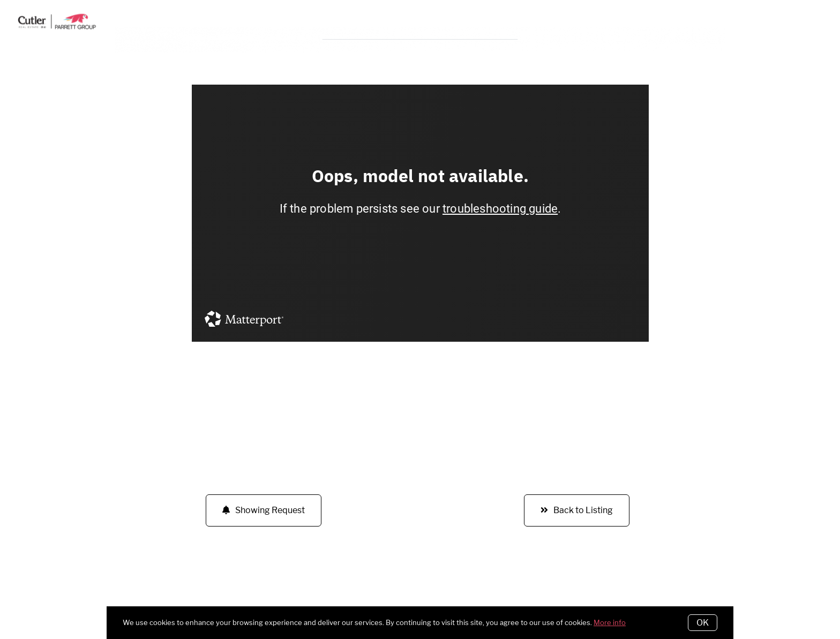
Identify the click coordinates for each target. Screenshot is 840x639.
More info (610, 622)
